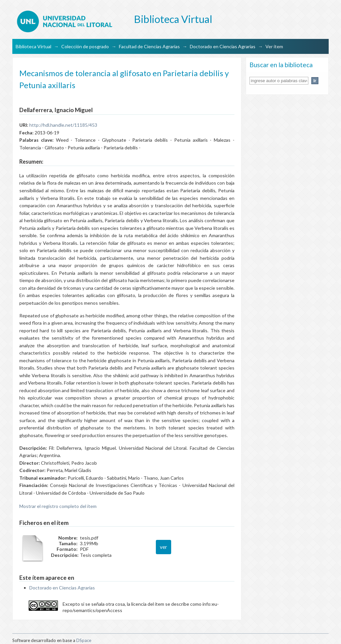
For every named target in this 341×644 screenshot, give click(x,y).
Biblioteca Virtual (33, 46)
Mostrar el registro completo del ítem (58, 506)
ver (164, 547)
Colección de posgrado (85, 46)
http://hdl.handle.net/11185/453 (63, 125)
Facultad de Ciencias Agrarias (149, 46)
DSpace (84, 640)
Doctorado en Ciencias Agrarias (223, 46)
